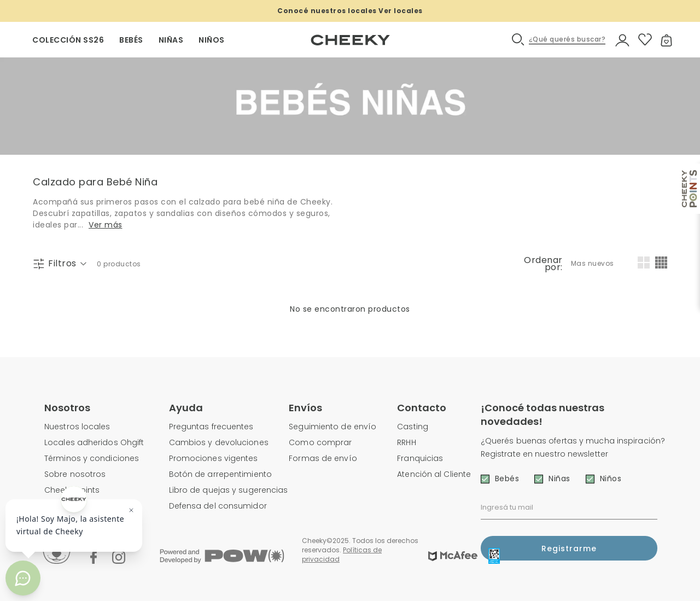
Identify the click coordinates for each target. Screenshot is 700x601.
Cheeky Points (72, 490)
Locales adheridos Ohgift (94, 442)
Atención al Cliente (434, 474)
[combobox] (593, 264)
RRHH (406, 442)
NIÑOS (212, 40)
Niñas (559, 479)
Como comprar (320, 442)
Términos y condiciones (92, 458)
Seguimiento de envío (332, 427)
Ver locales (401, 11)
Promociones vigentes (214, 458)
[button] (559, 40)
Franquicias (420, 458)
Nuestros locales (77, 427)
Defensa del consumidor (218, 506)
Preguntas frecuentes (211, 427)
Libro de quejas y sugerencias (229, 490)
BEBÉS (131, 40)
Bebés (507, 479)
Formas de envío (323, 458)
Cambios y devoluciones (219, 442)
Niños (611, 479)
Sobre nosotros (75, 474)
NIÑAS (171, 40)
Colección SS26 (68, 40)
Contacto (422, 408)
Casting (413, 427)
